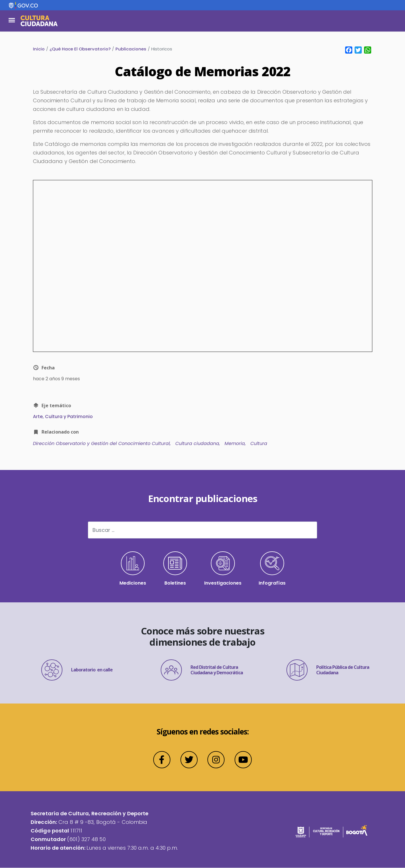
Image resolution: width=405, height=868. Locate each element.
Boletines (175, 569)
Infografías (272, 569)
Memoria (235, 444)
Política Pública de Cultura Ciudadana (328, 670)
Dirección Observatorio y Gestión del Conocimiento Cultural (101, 444)
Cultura (259, 444)
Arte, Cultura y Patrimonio (63, 417)
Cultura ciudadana (197, 444)
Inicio (39, 49)
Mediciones (133, 569)
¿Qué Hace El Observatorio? (80, 49)
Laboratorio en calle (77, 670)
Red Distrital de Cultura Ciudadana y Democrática (202, 670)
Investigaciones (223, 569)
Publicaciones (131, 49)
